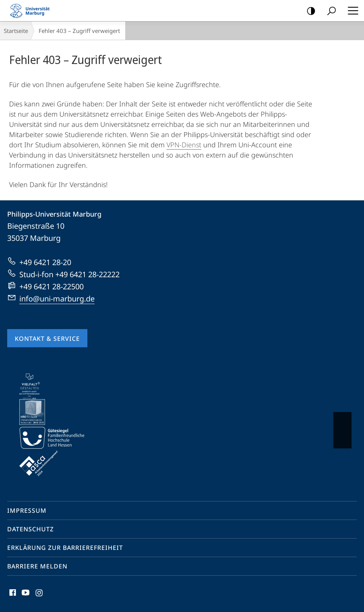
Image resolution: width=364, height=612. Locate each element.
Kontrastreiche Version (309, 11)
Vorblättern (342, 426)
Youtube (25, 594)
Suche (329, 11)
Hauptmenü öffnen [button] (351, 11)
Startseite (16, 31)
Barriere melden (37, 566)
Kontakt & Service (47, 339)
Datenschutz (30, 529)
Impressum (27, 511)
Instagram (40, 594)
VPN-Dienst (184, 145)
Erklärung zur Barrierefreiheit (65, 548)
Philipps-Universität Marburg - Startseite (32, 11)
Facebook (12, 594)
